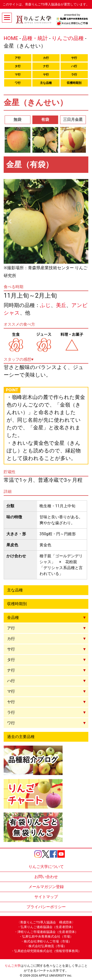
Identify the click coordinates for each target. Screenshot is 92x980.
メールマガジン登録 (46, 887)
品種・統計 (35, 38)
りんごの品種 (68, 38)
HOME (11, 38)
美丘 (61, 305)
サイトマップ (46, 897)
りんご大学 (13, 966)
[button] (10, 221)
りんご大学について (46, 867)
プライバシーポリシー (46, 907)
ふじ (45, 305)
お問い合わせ (46, 877)
